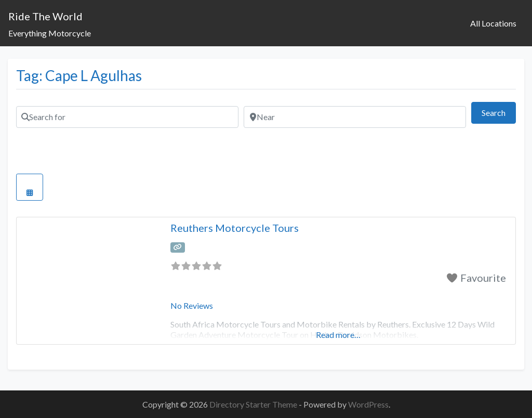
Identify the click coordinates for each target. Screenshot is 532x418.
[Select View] (30, 187)
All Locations (493, 23)
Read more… (338, 335)
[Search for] (127, 117)
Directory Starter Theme (254, 404)
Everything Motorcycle (50, 33)
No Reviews (192, 305)
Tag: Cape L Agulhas (79, 75)
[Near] (355, 117)
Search (499, 112)
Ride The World (45, 16)
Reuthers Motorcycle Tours (235, 228)
